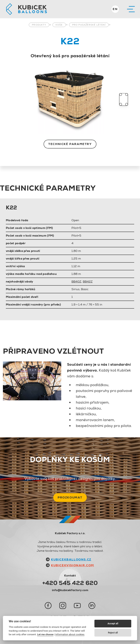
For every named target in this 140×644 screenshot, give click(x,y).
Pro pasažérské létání (89, 25)
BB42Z (88, 282)
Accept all (113, 623)
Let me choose (45, 634)
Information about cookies (70, 634)
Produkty (39, 25)
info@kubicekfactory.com (70, 590)
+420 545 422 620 (70, 583)
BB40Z (76, 282)
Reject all (113, 633)
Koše (59, 25)
